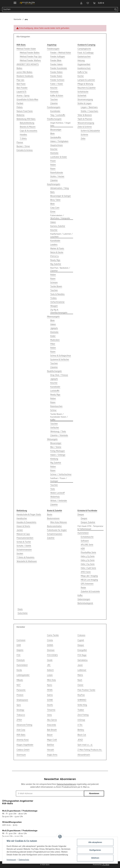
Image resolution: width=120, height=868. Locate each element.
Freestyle (21, 660)
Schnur (53, 410)
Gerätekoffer (56, 137)
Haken (53, 222)
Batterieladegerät (85, 603)
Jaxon (80, 665)
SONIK (50, 700)
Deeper (81, 514)
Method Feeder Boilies (30, 53)
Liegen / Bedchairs (89, 107)
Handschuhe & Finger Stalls (29, 514)
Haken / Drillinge (58, 455)
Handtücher (22, 518)
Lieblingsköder (23, 675)
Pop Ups (20, 80)
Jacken (20, 530)
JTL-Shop (106, 865)
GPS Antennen (87, 584)
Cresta (50, 640)
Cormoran (21, 640)
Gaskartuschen (84, 57)
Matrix (80, 675)
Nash (80, 680)
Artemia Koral (23, 740)
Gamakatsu (83, 660)
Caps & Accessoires (29, 131)
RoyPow (81, 695)
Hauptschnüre (56, 145)
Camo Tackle (53, 635)
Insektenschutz (84, 68)
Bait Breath (52, 730)
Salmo (50, 695)
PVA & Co (54, 256)
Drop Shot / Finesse (59, 375)
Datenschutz (24, 860)
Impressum (11, 860)
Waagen (54, 306)
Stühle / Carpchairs (89, 111)
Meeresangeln (53, 317)
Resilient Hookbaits (25, 76)
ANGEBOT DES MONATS (28, 64)
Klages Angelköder (25, 745)
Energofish (82, 650)
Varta (49, 715)
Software (85, 541)
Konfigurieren (95, 850)
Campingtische (84, 49)
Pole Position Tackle (86, 690)
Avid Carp (21, 730)
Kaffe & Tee (82, 72)
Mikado (20, 680)
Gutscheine (23, 613)
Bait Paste (21, 84)
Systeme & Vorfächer (60, 359)
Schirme (84, 135)
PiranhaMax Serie (88, 552)
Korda (19, 670)
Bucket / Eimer (23, 146)
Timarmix (51, 710)
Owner (80, 685)
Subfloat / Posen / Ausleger (59, 480)
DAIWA (50, 645)
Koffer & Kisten (57, 96)
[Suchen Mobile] (58, 9)
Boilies (19, 68)
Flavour (20, 142)
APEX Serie (86, 572)
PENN (50, 690)
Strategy (20, 710)
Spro (19, 705)
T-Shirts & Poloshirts (25, 557)
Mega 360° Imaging (89, 576)
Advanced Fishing (24, 725)
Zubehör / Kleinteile (59, 435)
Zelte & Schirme (85, 127)
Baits (52, 192)
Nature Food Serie (25, 111)
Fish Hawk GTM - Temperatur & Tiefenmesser (90, 528)
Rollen (53, 165)
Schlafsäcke (83, 92)
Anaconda (52, 725)
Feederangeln (53, 49)
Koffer (80, 595)
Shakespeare (22, 700)
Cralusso (81, 635)
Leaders (54, 245)
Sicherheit (82, 96)
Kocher (81, 76)
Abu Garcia (52, 720)
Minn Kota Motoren (59, 522)
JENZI (80, 740)
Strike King (82, 705)
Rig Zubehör (56, 264)
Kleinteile (54, 92)
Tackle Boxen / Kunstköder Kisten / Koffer (59, 417)
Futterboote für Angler (57, 530)
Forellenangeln (54, 107)
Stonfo (50, 705)
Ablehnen (95, 858)
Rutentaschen (56, 406)
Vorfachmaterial (57, 302)
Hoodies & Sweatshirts (26, 522)
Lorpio (50, 675)
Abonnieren (94, 793)
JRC (49, 665)
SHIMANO (82, 700)
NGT (19, 685)
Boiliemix (20, 115)
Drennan (51, 650)
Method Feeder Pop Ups (31, 57)
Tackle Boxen (56, 286)
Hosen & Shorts (23, 526)
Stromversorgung (85, 99)
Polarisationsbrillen (25, 538)
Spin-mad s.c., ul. (85, 745)
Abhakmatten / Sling (60, 188)
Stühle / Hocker (57, 176)
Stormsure (21, 755)
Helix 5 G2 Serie (88, 560)
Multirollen (55, 340)
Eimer (53, 212)
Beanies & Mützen (28, 127)
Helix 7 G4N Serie (88, 568)
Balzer (50, 735)
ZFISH (19, 720)
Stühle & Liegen (84, 103)
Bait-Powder (22, 88)
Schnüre (54, 282)
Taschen (54, 99)
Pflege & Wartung (85, 84)
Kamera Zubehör (58, 226)
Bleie (52, 133)
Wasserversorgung (86, 123)
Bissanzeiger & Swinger (61, 196)
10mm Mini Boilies (24, 72)
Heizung (81, 60)
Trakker (81, 710)
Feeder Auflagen (58, 57)
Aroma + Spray (23, 96)
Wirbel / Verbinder (59, 501)
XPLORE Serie (87, 545)
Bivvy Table (55, 200)
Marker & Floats (57, 248)
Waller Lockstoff (57, 493)
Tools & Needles (57, 294)
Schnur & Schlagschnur (61, 356)
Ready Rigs (55, 260)
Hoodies (23, 135)
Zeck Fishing (83, 715)
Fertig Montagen (58, 451)
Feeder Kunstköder (59, 68)
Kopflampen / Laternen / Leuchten (61, 235)
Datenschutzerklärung (66, 784)
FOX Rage (82, 655)
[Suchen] (116, 9)
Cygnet (81, 640)
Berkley (81, 730)
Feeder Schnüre (57, 80)
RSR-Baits (21, 735)
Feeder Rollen (56, 72)
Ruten (53, 169)
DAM (19, 645)
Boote (50, 514)
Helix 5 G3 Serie (88, 556)
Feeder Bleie (56, 60)
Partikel (20, 103)
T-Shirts (23, 138)
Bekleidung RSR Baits (26, 119)
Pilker (53, 344)
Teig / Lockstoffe (58, 115)
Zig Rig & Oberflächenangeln (59, 311)
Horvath (50, 750)
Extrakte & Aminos (25, 150)
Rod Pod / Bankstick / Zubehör (60, 269)
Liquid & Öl (21, 92)
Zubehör (54, 103)
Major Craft (52, 740)
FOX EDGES (52, 655)
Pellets (20, 107)
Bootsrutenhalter (54, 526)
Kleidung (54, 459)
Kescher (54, 88)
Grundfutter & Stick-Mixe (27, 99)
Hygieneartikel (84, 64)
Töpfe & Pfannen (85, 119)
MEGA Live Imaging (89, 580)
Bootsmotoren (53, 518)
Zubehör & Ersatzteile (90, 591)
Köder (53, 336)
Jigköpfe (54, 328)
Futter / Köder (57, 84)
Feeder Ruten (56, 76)
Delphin (20, 650)
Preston (20, 695)
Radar (83, 588)
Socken (20, 554)
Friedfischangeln (54, 119)
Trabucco (21, 715)
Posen (53, 161)
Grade (50, 660)
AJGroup (81, 720)
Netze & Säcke (57, 252)
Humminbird (83, 533)
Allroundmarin (84, 755)
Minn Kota (51, 680)
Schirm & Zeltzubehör (90, 131)
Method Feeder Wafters (30, 60)
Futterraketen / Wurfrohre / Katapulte (60, 217)
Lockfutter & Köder (59, 157)
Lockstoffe (55, 391)
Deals (20, 609)
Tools (53, 489)
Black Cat (82, 735)
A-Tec (80, 725)
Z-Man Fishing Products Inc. (90, 750)
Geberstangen (84, 599)
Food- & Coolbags (86, 53)
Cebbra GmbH (23, 750)
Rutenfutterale (57, 173)
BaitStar (51, 745)
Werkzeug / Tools (58, 431)
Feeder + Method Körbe (61, 53)
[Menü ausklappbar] (15, 2)
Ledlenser (82, 670)
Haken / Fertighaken (59, 141)
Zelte (83, 138)
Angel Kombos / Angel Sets (60, 124)
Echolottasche (87, 537)
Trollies (53, 298)
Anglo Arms (52, 755)
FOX (18, 655)
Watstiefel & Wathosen (27, 561)
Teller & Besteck (85, 115)
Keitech (50, 670)
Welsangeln (52, 439)
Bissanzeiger (56, 130)
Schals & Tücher (24, 542)
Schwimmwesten (24, 550)
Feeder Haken (56, 64)
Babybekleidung (27, 123)
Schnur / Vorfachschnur (61, 474)
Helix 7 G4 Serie (88, 564)
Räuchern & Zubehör (87, 88)
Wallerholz (55, 497)
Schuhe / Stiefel (24, 546)
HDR (83, 549)
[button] (81, 3)
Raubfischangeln (54, 371)
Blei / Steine (56, 447)
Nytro (50, 685)
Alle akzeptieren (95, 842)
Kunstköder (55, 111)
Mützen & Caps (23, 534)
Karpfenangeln (54, 184)
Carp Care (55, 208)
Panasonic (21, 690)
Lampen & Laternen (86, 80)
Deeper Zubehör (88, 522)
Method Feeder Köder (26, 49)
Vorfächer (55, 428)
